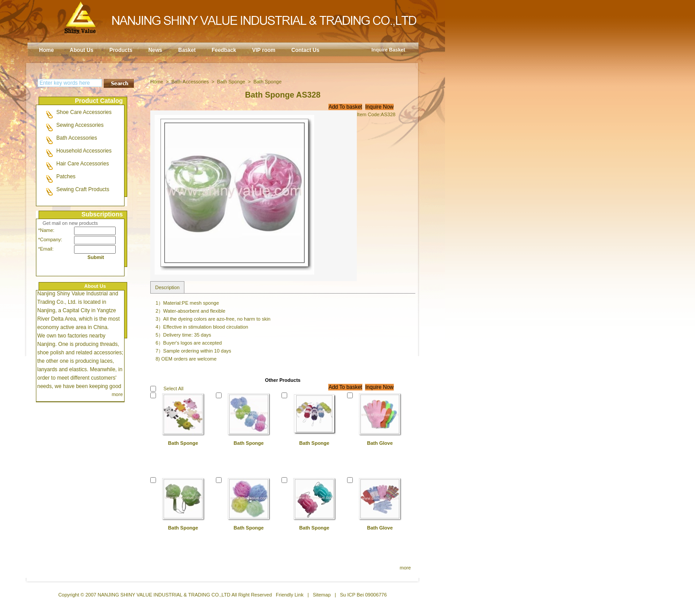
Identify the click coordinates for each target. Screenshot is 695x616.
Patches (66, 177)
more (117, 394)
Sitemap (322, 595)
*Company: (48, 239)
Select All (174, 388)
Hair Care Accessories (83, 164)
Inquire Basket (388, 50)
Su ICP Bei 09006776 (363, 595)
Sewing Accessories (80, 125)
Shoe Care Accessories (84, 112)
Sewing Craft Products (83, 189)
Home (157, 82)
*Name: (46, 230)
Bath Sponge (231, 82)
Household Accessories (84, 151)
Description (167, 287)
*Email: (46, 249)
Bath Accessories (77, 138)
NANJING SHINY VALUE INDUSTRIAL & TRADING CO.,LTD (164, 595)
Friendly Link (289, 595)
